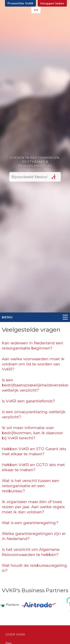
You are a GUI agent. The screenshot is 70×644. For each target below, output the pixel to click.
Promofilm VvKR (20, 3)
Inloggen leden (52, 3)
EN (36, 10)
